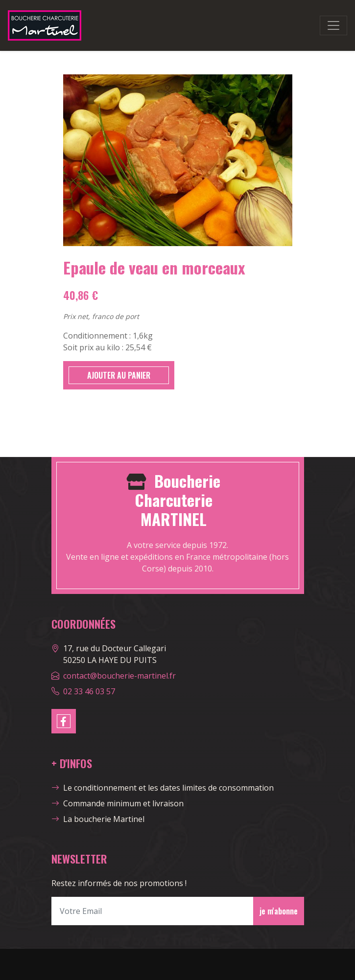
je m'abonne (279, 911)
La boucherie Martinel (98, 819)
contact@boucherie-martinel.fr (119, 676)
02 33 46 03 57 (89, 691)
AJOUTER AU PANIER (119, 375)
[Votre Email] (153, 911)
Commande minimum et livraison (118, 803)
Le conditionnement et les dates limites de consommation (163, 788)
